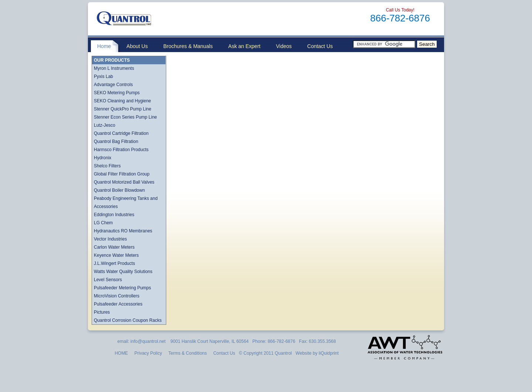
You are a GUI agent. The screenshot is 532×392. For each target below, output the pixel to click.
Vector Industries (110, 239)
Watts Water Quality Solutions (123, 272)
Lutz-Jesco (105, 125)
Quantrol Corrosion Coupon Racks (128, 320)
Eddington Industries (114, 215)
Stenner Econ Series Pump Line (125, 117)
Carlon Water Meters (114, 247)
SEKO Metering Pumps (117, 93)
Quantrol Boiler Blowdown (119, 190)
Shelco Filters (107, 166)
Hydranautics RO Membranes (123, 231)
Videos (284, 46)
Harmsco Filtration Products (121, 150)
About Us (137, 46)
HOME (121, 353)
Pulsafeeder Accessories (118, 304)
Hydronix (103, 158)
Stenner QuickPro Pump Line (122, 109)
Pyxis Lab (103, 76)
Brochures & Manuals (188, 46)
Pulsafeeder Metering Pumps (122, 288)
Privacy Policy (148, 353)
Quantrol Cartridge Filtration (121, 133)
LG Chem (103, 223)
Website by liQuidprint (317, 353)
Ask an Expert (244, 46)
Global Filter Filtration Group (122, 174)
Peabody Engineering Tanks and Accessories (126, 202)
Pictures (102, 312)
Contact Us (320, 46)
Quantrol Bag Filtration (116, 142)
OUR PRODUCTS (112, 60)
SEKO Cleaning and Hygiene (122, 101)
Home (104, 46)
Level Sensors (108, 280)
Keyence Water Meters (116, 255)
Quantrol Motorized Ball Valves (124, 182)
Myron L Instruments (114, 68)
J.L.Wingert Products (114, 263)
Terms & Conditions (188, 353)
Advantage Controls (113, 85)
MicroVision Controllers (117, 296)
